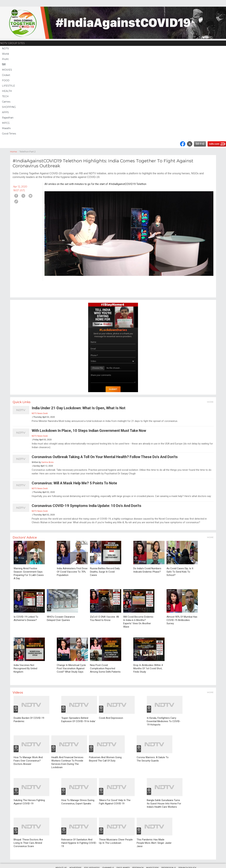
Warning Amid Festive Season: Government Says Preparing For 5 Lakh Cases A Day (29, 573)
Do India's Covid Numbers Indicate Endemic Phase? (147, 570)
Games (6, 102)
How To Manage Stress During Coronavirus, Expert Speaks (78, 802)
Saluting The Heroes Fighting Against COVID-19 (29, 802)
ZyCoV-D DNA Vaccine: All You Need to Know (104, 618)
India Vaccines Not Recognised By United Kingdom (25, 668)
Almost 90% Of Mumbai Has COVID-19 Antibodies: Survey (182, 620)
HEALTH (7, 91)
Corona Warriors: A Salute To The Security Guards (153, 759)
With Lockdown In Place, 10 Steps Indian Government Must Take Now (89, 431)
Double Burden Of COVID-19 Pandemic (29, 720)
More (210, 402)
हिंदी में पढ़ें (200, 144)
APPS (5, 112)
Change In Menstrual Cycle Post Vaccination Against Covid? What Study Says (71, 668)
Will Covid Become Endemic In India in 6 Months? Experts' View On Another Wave (138, 622)
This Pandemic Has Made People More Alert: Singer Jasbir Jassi (154, 843)
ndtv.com (214, 144)
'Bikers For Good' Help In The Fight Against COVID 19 (115, 802)
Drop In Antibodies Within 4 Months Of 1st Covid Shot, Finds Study (148, 668)
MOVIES (7, 70)
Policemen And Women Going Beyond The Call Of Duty (105, 759)
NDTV (5, 49)
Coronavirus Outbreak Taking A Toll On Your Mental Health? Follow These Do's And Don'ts (105, 457)
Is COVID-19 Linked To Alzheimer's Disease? (26, 618)
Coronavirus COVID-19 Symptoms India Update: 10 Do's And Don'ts (87, 506)
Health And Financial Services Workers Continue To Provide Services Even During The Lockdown (67, 762)
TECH (5, 96)
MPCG (6, 123)
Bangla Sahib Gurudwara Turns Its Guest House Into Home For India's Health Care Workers (164, 804)
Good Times (9, 134)
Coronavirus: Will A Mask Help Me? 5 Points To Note (74, 483)
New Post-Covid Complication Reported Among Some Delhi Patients (105, 668)
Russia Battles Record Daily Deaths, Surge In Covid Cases (105, 572)
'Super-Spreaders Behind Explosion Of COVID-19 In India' (78, 720)
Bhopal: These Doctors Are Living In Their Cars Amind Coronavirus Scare (28, 843)
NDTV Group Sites (13, 43)
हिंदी (4, 64)
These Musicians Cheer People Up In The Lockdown (116, 841)
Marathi (6, 128)
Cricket (6, 75)
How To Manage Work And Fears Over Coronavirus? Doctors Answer (28, 761)
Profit (5, 59)
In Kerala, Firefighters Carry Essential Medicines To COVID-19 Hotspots (164, 721)
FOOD (6, 80)
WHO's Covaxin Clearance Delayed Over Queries (61, 618)
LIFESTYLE (8, 86)
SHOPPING (9, 107)
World (5, 54)
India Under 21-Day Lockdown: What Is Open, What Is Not (79, 408)
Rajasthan (8, 118)
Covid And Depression (111, 718)
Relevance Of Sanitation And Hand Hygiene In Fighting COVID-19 (79, 843)
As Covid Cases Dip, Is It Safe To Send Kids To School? (180, 572)
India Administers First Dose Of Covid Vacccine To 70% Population (72, 572)
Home (15, 151)
